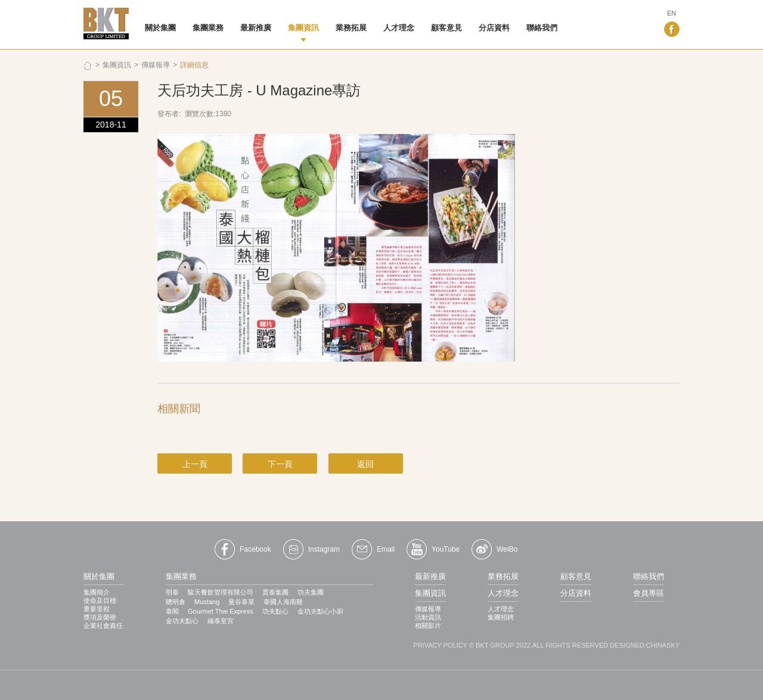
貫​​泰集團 (275, 592)
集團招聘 (501, 617)
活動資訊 (428, 617)
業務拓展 (351, 28)
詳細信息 (194, 65)
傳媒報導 (156, 65)
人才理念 (399, 28)
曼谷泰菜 (241, 602)
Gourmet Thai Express (221, 611)
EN (671, 13)
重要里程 (97, 609)
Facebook (255, 549)
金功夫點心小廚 (320, 611)
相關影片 (428, 626)
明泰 (172, 592)
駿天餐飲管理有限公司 (221, 592)
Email (386, 549)
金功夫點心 (182, 621)
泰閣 (172, 611)
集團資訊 (303, 28)
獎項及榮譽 (100, 617)
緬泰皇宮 (221, 621)
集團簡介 (97, 592)
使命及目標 (100, 601)
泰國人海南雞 (283, 602)
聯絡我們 (542, 28)
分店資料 (494, 28)
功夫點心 (275, 611)
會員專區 (649, 593)
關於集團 (160, 28)
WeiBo (507, 549)
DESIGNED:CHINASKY (645, 645)
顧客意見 (446, 28)
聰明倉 (176, 602)
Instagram (324, 549)
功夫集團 (311, 592)
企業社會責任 (103, 626)
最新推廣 (256, 28)
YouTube (446, 549)
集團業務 (208, 28)
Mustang (207, 602)
